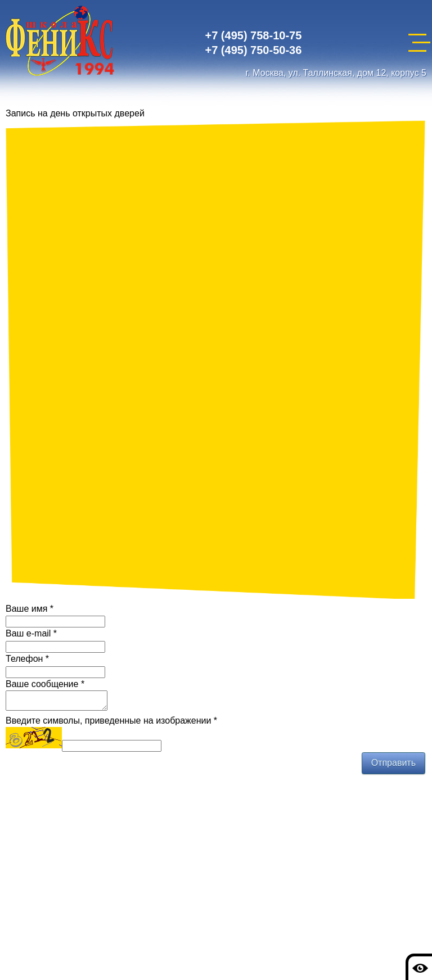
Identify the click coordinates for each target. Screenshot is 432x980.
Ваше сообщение (45, 684)
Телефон (27, 659)
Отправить (393, 766)
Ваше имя (30, 609)
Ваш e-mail (31, 633)
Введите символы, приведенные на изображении (111, 724)
